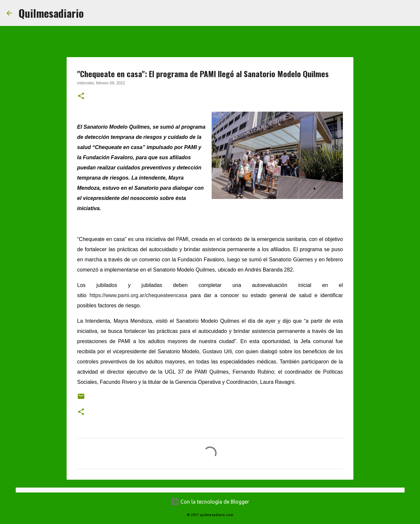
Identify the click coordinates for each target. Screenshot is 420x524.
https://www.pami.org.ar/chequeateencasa (138, 295)
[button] (81, 97)
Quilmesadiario (51, 13)
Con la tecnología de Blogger (210, 502)
